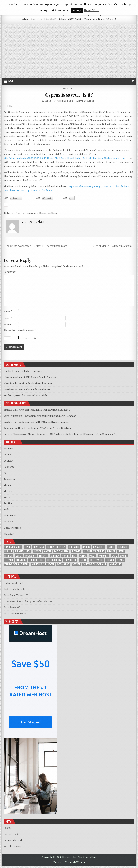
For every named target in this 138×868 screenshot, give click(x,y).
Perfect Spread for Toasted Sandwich (25, 395)
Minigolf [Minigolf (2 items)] (43, 556)
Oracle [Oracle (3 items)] (66, 556)
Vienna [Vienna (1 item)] (120, 560)
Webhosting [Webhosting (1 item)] (63, 564)
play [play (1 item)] (74, 556)
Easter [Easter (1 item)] (111, 547)
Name (8, 311)
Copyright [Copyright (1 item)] (74, 547)
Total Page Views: (14, 595)
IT (5, 473)
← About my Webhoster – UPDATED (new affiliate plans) (36, 246)
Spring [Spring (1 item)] (124, 556)
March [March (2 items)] (19, 556)
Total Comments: (13, 613)
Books (7, 455)
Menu (11, 81)
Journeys (9, 479)
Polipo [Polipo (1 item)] (83, 556)
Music (7, 497)
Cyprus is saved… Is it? (69, 95)
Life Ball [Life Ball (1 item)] (8, 556)
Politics (70, 88)
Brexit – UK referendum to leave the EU (27, 389)
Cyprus (20, 213)
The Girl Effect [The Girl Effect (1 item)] (37, 560)
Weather (9, 534)
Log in (7, 828)
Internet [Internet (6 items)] (76, 551)
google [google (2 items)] (48, 551)
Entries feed (11, 834)
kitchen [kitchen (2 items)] (111, 551)
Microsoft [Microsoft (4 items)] (31, 556)
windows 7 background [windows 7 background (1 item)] (95, 564)
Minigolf (8, 485)
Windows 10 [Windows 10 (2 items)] (115, 564)
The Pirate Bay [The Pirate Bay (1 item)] (54, 560)
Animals (8, 449)
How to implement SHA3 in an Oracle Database (30, 377)
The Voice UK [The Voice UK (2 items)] (70, 560)
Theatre (8, 522)
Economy (9, 467)
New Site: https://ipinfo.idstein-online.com (28, 383)
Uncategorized (12, 528)
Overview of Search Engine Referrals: (26, 601)
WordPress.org (13, 846)
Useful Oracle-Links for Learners (23, 371)
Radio (7, 509)
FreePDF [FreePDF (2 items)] (37, 551)
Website (8, 325)
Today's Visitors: (13, 589)
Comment (10, 272)
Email (8, 318)
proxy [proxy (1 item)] (93, 556)
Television (10, 516)
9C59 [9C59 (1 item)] (27, 547)
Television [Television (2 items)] (21, 560)
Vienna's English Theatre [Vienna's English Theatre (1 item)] (16, 564)
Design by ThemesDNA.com (69, 862)
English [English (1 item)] (8, 551)
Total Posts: (11, 607)
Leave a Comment (86, 101)
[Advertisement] (69, 51)
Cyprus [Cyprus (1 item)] (86, 547)
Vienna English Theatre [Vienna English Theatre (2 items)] (43, 564)
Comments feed (13, 840)
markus (48, 101)
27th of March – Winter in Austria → (114, 246)
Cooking (8, 461)
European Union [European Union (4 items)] (23, 551)
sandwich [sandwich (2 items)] (104, 556)
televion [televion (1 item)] (9, 560)
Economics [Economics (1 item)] (123, 547)
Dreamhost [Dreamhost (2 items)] (99, 547)
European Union (49, 213)
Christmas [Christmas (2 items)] (38, 547)
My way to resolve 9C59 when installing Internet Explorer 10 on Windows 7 (71, 434)
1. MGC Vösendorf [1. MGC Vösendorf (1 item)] (13, 547)
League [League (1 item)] (121, 551)
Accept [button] (77, 10)
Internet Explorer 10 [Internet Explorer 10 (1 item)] (94, 551)
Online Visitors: (13, 583)
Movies (8, 491)
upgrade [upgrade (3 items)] (110, 560)
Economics (32, 213)
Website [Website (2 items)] (76, 564)
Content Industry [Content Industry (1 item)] (56, 547)
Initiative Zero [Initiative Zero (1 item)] (61, 551)
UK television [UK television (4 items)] (96, 560)
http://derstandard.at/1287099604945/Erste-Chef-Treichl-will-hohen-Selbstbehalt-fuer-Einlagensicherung (65, 158)
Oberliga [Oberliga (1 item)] (55, 556)
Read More (92, 10)
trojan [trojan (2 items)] (83, 560)
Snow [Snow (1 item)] (114, 556)
